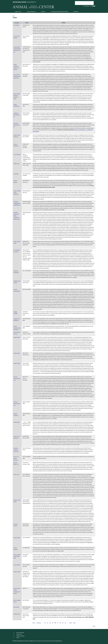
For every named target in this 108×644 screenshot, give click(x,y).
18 (60, 623)
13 (47, 623)
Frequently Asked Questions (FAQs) (60, 11)
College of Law (33, 641)
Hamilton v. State (17, 353)
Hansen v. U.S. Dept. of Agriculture (16, 458)
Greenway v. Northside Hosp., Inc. (17, 115)
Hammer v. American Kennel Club (17, 378)
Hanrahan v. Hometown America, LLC (16, 450)
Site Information (20, 633)
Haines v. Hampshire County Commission (17, 328)
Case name (17, 23)
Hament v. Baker (17, 337)
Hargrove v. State (17, 538)
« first (34, 623)
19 (63, 623)
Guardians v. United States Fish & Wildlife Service (17, 203)
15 (53, 623)
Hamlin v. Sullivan (17, 363)
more (94, 626)
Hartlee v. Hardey (17, 572)
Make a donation (20, 636)
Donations (76, 11)
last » (75, 623)
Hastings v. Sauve (17, 614)
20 (65, 623)
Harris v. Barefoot (17, 565)
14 (50, 623)
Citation (27, 23)
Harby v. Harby (16, 474)
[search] (82, 3)
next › (71, 623)
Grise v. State (16, 174)
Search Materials (31, 11)
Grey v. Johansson (17, 154)
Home (14, 16)
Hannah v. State (16, 422)
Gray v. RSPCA (16, 25)
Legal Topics (18, 11)
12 (45, 623)
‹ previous (39, 623)
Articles (43, 11)
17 (58, 623)
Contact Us (19, 634)
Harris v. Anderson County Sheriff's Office (17, 556)
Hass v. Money (16, 607)
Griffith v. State (16, 164)
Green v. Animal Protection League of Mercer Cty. (17, 76)
